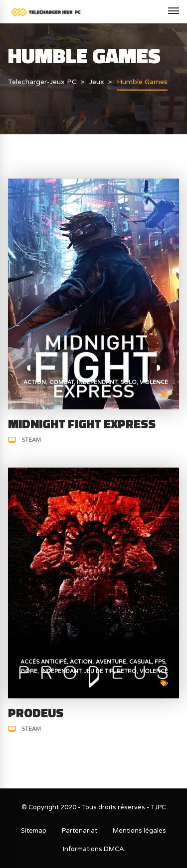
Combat (62, 382)
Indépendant (97, 382)
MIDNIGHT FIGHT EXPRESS (82, 424)
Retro (127, 671)
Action (35, 382)
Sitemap (34, 831)
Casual (140, 662)
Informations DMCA (93, 849)
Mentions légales (139, 831)
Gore (29, 671)
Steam (31, 440)
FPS (160, 662)
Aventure (111, 662)
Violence (154, 382)
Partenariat (80, 831)
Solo (128, 382)
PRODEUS (36, 713)
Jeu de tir (99, 671)
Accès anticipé (44, 662)
